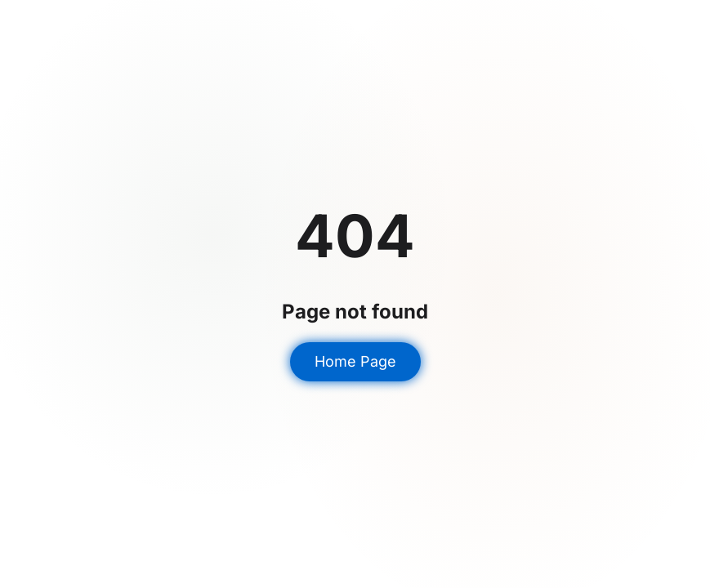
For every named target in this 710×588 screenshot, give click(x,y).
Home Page (355, 361)
